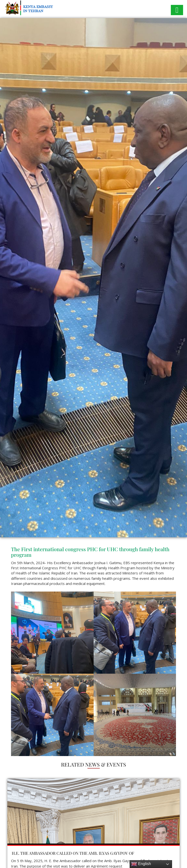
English (141, 864)
